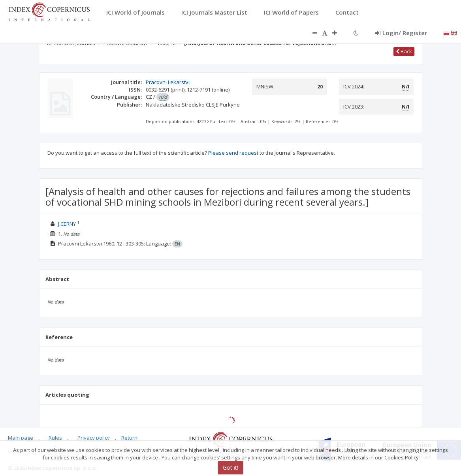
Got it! (230, 468)
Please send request (233, 153)
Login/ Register (401, 33)
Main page (21, 438)
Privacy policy (94, 438)
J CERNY (67, 224)
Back (404, 51)
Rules (55, 438)
